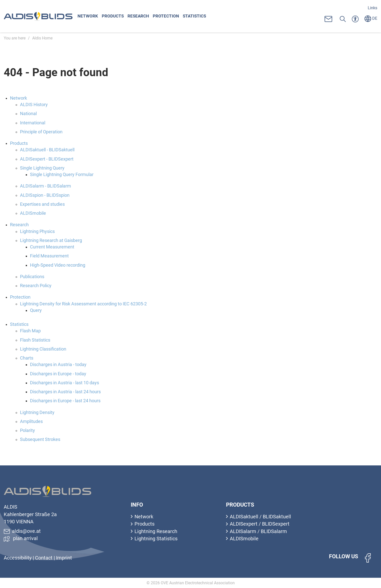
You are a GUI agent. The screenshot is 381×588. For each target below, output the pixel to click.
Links (372, 8)
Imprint (64, 558)
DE (371, 18)
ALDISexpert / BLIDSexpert (260, 524)
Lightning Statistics (156, 539)
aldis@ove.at (22, 531)
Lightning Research (156, 531)
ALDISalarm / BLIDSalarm (258, 531)
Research (140, 16)
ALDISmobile (244, 539)
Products (114, 16)
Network (88, 16)
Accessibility (18, 558)
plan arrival (21, 538)
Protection (169, 16)
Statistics (198, 16)
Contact (44, 558)
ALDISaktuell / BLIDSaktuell (260, 517)
